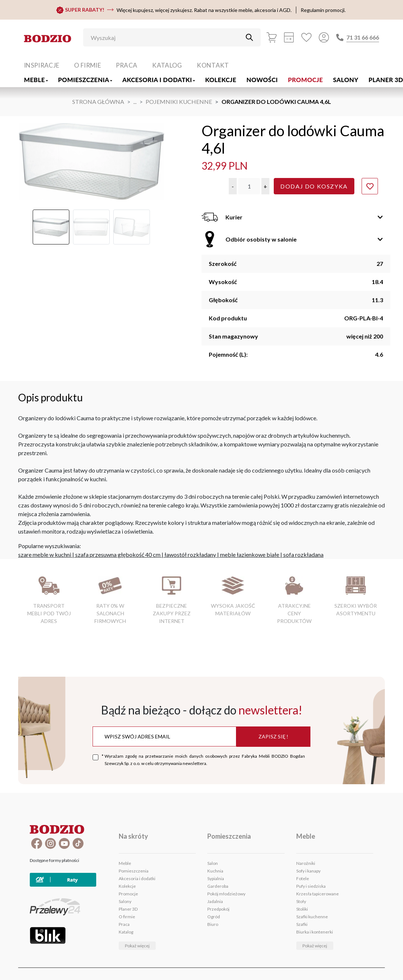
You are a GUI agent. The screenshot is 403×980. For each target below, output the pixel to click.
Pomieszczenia (85, 80)
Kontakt (213, 65)
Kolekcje (221, 80)
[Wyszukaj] (166, 37)
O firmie (87, 65)
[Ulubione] (306, 37)
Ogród (214, 917)
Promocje (305, 80)
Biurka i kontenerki (315, 932)
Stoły (301, 901)
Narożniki (306, 863)
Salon (213, 863)
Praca (127, 65)
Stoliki (302, 909)
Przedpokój (218, 909)
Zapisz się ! (273, 736)
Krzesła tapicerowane (317, 894)
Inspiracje (42, 65)
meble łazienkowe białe (250, 554)
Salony (346, 80)
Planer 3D (128, 909)
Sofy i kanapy (308, 871)
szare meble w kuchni (45, 554)
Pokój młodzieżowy (226, 894)
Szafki (302, 924)
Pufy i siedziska (311, 886)
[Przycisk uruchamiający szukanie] (249, 37)
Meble (36, 80)
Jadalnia (215, 901)
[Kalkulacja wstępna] (289, 37)
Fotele (303, 878)
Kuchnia (215, 871)
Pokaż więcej (137, 946)
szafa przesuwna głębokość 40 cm (118, 554)
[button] (233, 186)
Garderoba (218, 886)
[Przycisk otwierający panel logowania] (324, 37)
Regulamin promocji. (323, 10)
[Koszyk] (272, 37)
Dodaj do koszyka (314, 186)
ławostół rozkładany (190, 554)
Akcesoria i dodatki (159, 80)
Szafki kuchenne (312, 917)
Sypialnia (216, 878)
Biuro (213, 924)
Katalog (167, 65)
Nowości (262, 80)
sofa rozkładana (303, 554)
